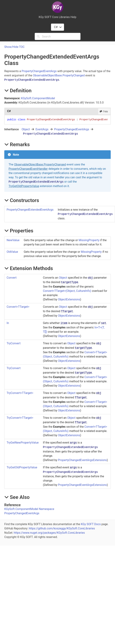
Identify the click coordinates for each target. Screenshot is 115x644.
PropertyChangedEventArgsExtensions (82, 460)
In (8, 323)
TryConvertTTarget (20, 393)
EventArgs (42, 129)
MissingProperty (89, 240)
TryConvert (14, 343)
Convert (12, 278)
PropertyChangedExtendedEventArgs (30, 210)
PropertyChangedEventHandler (28, 169)
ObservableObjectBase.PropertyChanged (59, 75)
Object (26, 129)
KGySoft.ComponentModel (38, 98)
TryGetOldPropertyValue (24, 186)
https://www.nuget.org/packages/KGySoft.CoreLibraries (49, 533)
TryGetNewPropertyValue (23, 443)
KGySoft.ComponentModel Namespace (29, 509)
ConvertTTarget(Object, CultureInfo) (67, 291)
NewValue (13, 240)
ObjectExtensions (69, 299)
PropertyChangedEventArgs (39, 71)
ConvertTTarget (18, 307)
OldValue (12, 252)
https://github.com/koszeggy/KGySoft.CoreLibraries (62, 528)
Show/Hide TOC (14, 47)
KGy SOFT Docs (91, 524)
